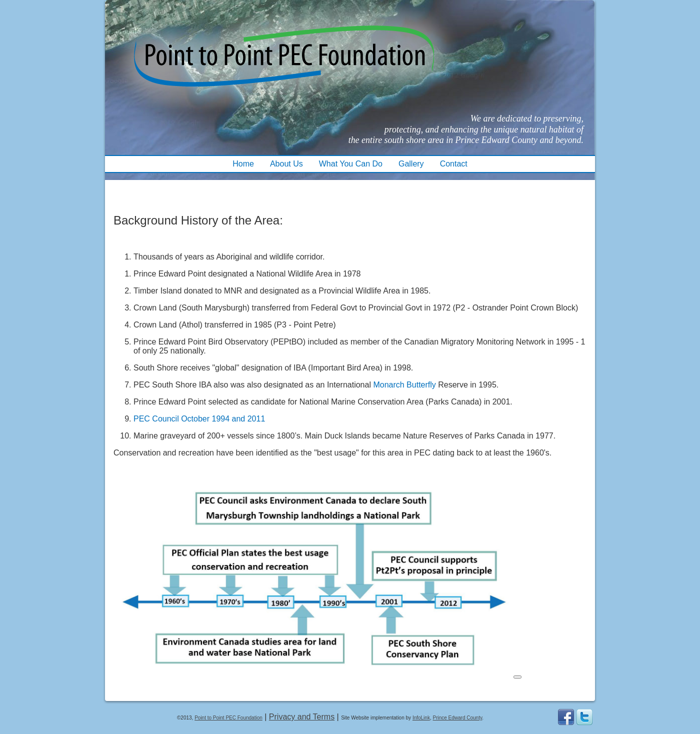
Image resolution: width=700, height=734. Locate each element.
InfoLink (421, 718)
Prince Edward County (457, 718)
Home (243, 164)
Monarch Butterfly (404, 385)
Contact (454, 164)
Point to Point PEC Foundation (228, 718)
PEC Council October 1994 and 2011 (199, 419)
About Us (286, 164)
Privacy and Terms (302, 717)
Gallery (411, 164)
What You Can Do (351, 164)
